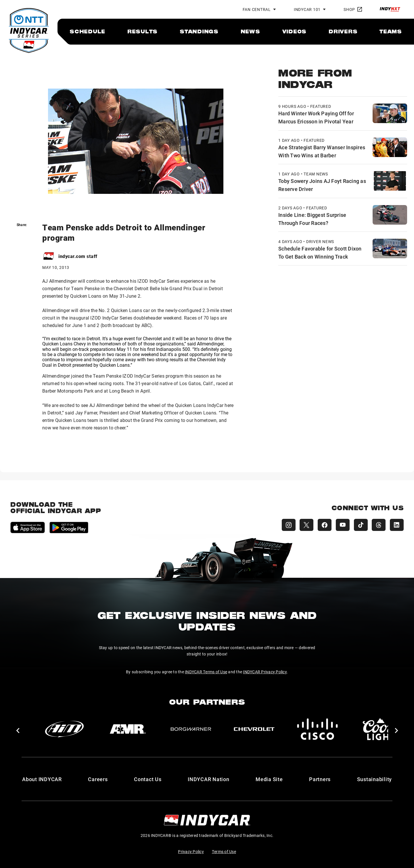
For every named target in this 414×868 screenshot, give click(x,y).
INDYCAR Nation (209, 779)
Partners (320, 779)
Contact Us (148, 779)
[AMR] (128, 729)
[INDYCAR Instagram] (286, 525)
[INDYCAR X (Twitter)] (305, 525)
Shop (353, 9)
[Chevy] (254, 729)
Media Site (269, 779)
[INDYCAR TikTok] (360, 525)
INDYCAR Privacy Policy (265, 672)
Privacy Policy (191, 851)
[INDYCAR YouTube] (342, 525)
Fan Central (257, 9)
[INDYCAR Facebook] (323, 525)
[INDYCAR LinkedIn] (397, 525)
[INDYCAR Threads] (378, 525)
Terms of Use (224, 851)
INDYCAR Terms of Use (206, 672)
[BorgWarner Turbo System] (191, 729)
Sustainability (375, 779)
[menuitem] (87, 31)
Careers (98, 779)
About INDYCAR (42, 779)
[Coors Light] (381, 729)
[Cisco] (317, 729)
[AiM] (64, 729)
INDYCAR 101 (307, 9)
